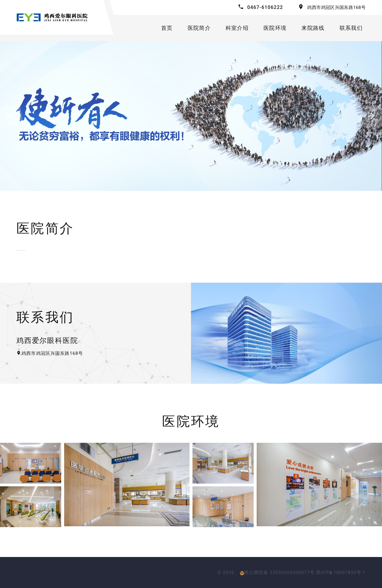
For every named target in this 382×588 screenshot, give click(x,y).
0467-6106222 (265, 7)
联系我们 (351, 28)
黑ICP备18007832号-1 (341, 572)
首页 (167, 28)
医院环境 (275, 28)
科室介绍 (237, 28)
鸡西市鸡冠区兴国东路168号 (336, 7)
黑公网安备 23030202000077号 (277, 572)
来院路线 (313, 28)
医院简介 (199, 28)
